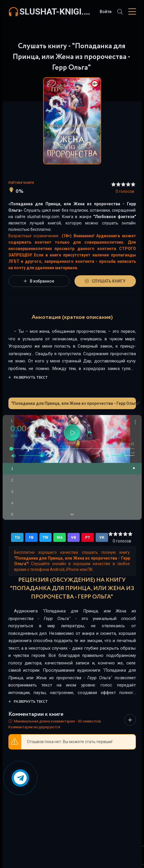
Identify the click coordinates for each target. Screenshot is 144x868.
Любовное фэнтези (115, 217)
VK (102, 537)
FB (31, 537)
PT (88, 537)
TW (45, 537)
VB (74, 537)
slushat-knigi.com (57, 11)
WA (60, 537)
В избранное (39, 281)
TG (17, 537)
